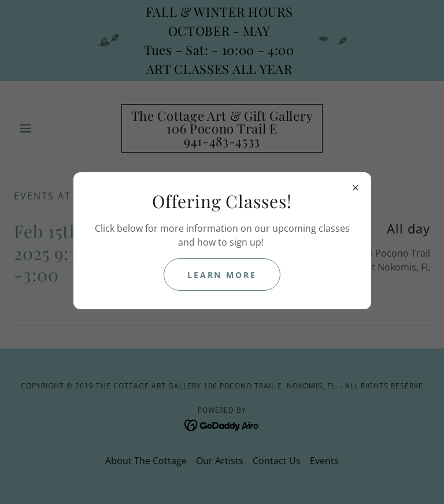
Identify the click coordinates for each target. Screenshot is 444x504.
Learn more (222, 275)
